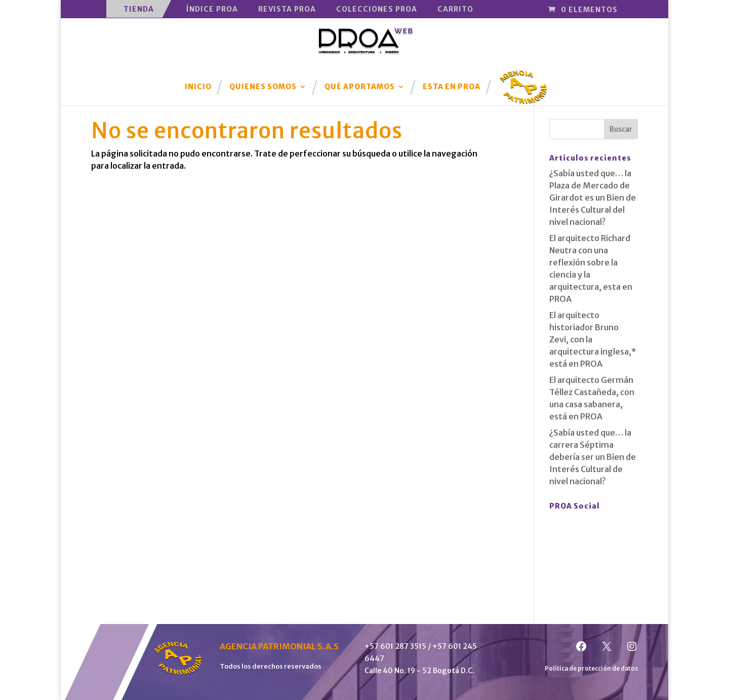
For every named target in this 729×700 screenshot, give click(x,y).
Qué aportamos (360, 87)
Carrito (455, 9)
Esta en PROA (452, 87)
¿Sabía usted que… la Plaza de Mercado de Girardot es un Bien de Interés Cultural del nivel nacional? (593, 198)
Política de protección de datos (591, 668)
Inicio (198, 87)
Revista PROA (287, 9)
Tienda (139, 9)
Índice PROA (212, 9)
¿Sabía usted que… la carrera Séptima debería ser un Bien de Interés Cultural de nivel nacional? (593, 457)
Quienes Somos (263, 87)
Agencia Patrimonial (523, 80)
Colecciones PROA (377, 9)
